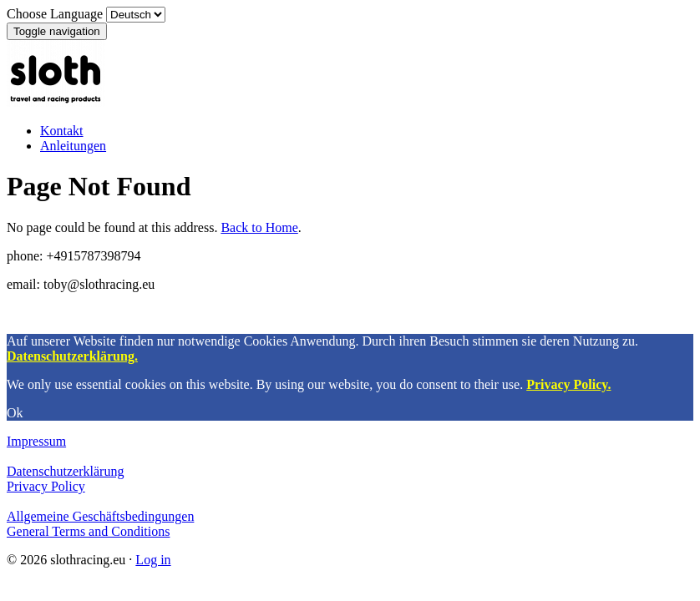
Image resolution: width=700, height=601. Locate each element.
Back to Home (259, 227)
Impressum (36, 441)
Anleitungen (73, 146)
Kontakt (62, 131)
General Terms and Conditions (88, 531)
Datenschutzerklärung (65, 471)
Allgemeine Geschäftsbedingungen (100, 516)
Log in (153, 560)
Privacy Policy (46, 486)
